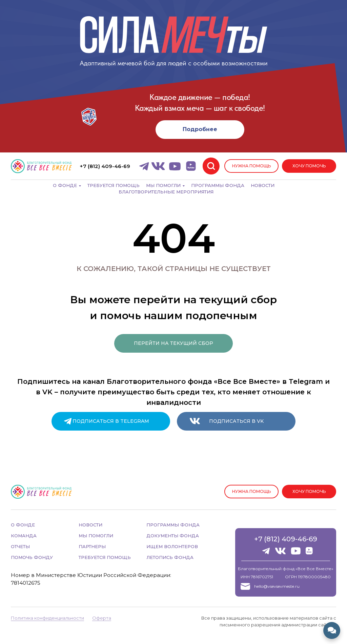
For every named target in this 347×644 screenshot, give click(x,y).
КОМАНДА (24, 536)
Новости (263, 185)
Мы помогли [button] (163, 185)
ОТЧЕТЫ (20, 546)
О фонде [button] (65, 185)
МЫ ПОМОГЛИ (96, 536)
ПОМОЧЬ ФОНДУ (32, 557)
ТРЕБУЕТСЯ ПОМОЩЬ (105, 557)
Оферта (102, 618)
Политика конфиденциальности (47, 618)
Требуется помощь (114, 185)
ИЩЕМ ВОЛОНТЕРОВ (172, 546)
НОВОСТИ (90, 525)
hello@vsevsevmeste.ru (277, 586)
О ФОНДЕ (23, 525)
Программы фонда (218, 185)
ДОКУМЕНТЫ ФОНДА (173, 536)
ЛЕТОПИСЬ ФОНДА (170, 557)
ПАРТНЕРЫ (92, 546)
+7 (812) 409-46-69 (286, 539)
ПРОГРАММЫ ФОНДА (173, 525)
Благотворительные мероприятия (166, 192)
